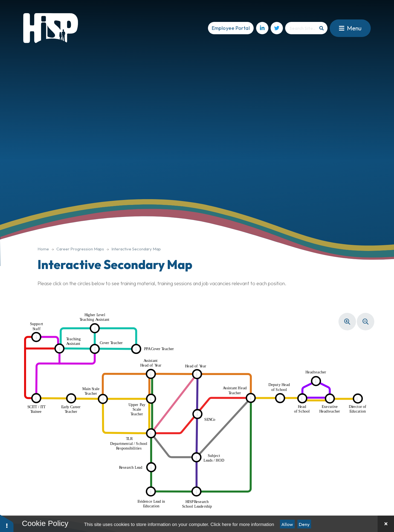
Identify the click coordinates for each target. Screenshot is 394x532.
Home (43, 249)
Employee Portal (231, 28)
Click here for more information (242, 524)
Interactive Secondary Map (136, 249)
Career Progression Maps (80, 249)
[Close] (386, 524)
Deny (304, 524)
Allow (287, 524)
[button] (7, 523)
